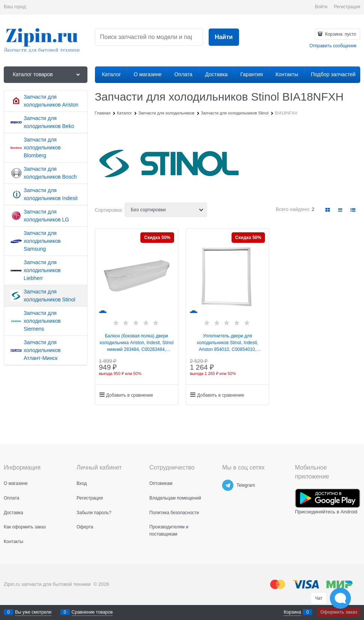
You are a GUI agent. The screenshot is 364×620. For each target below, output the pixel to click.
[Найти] (224, 37)
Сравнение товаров (92, 612)
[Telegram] (228, 485)
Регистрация (347, 7)
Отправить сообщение (333, 46)
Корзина (292, 612)
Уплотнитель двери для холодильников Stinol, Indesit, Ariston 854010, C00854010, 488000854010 (228, 343)
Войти (321, 7)
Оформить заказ (339, 612)
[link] (328, 210)
